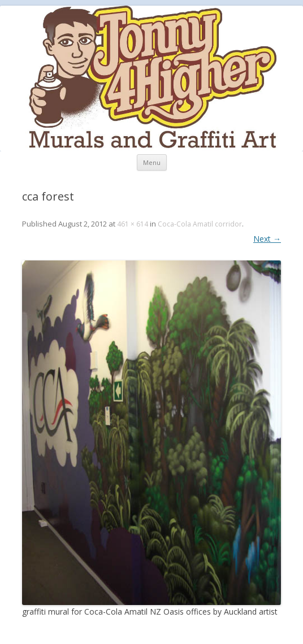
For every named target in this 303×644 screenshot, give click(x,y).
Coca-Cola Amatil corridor (200, 224)
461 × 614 (133, 224)
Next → (267, 239)
